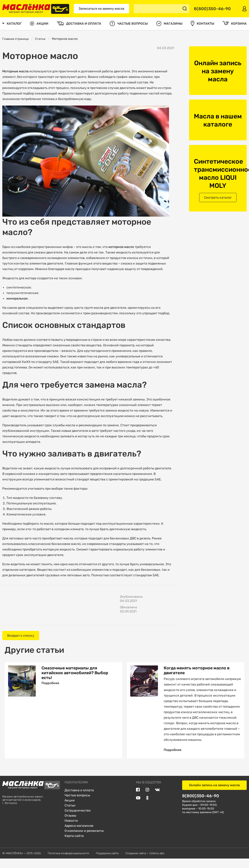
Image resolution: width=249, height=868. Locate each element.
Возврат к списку (21, 636)
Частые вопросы (77, 804)
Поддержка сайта (107, 862)
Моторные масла (16, 71)
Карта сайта (74, 845)
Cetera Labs (157, 862)
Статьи (40, 39)
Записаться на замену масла (101, 9)
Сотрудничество (78, 819)
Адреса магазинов (79, 835)
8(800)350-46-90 (201, 805)
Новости (71, 830)
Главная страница (15, 39)
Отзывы (70, 825)
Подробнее (50, 683)
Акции (70, 809)
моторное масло (122, 247)
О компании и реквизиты (84, 840)
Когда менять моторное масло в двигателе (197, 670)
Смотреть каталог (218, 198)
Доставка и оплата (79, 799)
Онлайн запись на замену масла (214, 794)
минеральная (17, 299)
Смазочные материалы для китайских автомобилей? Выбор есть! (75, 673)
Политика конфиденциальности (68, 862)
